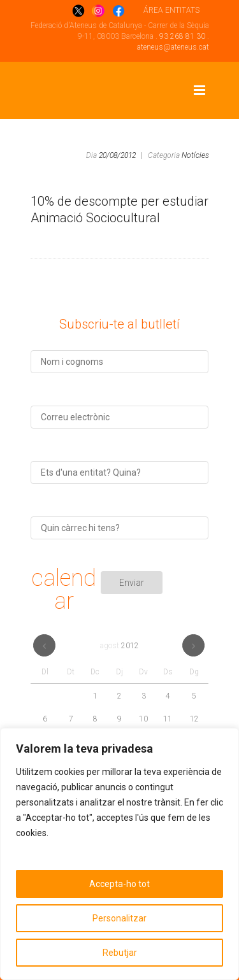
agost (119, 646)
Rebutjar (120, 953)
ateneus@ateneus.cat (173, 47)
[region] (119, 854)
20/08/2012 (117, 155)
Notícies (195, 155)
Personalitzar (119, 918)
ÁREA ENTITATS (171, 10)
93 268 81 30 (182, 36)
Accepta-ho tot (119, 884)
